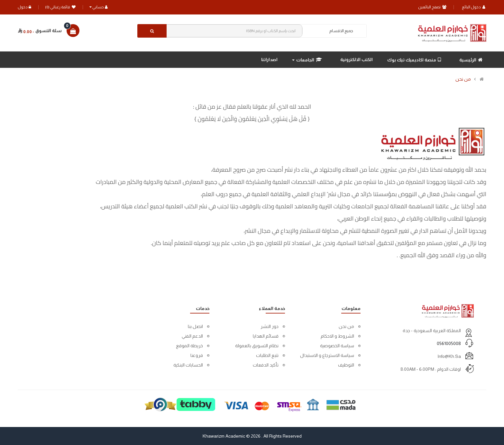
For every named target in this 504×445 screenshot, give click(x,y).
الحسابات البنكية (188, 365)
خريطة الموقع (189, 346)
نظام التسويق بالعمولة (257, 346)
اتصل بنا (195, 326)
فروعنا (197, 355)
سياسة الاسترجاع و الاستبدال (327, 355)
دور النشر (270, 326)
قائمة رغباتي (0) (60, 7)
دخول (24, 7)
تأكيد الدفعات (266, 365)
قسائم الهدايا (266, 336)
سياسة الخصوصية (337, 346)
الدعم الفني (192, 336)
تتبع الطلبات (267, 355)
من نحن (463, 79)
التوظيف (346, 365)
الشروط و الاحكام (337, 336)
